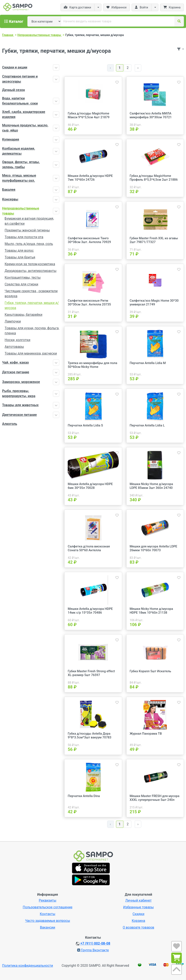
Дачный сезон (13, 90)
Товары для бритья (20, 257)
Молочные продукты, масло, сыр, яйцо (25, 128)
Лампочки (13, 321)
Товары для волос (19, 251)
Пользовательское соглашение (48, 907)
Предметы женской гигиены (27, 230)
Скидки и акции (15, 67)
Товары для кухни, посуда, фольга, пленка (32, 331)
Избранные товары (138, 907)
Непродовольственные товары (21, 211)
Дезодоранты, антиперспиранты (31, 271)
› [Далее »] (138, 68)
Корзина (138, 921)
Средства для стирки (21, 284)
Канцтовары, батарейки (24, 315)
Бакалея (9, 190)
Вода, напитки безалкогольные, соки (20, 101)
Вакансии (47, 927)
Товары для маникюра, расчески (31, 353)
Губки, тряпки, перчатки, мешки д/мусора (32, 305)
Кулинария (11, 139)
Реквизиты (48, 900)
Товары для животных (20, 405)
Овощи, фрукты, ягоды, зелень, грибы (21, 165)
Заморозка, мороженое (21, 382)
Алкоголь (10, 424)
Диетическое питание (19, 415)
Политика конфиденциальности (28, 966)
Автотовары (14, 347)
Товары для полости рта (24, 237)
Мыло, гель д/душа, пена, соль (29, 244)
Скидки (139, 914)
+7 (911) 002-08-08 (93, 944)
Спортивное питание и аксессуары (20, 79)
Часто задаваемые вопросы (48, 921)
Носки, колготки (18, 340)
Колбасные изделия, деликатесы (19, 151)
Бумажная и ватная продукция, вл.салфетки (29, 221)
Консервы (10, 199)
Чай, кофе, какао (15, 362)
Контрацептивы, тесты (23, 278)
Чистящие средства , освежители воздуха (31, 294)
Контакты (48, 914)
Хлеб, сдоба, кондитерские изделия (24, 114)
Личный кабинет (138, 900)
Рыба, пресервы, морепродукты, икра (19, 393)
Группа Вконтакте (93, 950)
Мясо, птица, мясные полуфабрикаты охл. (19, 178)
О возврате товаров (138, 927)
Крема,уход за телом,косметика (30, 264)
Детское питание (16, 372)
